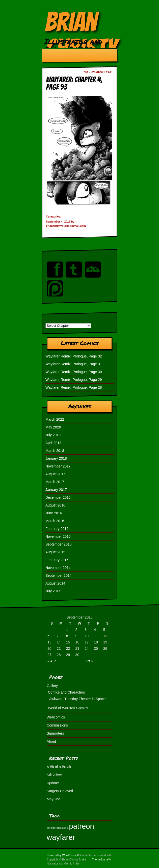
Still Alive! (54, 775)
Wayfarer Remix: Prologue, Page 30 (74, 372)
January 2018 (56, 458)
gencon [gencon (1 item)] (51, 828)
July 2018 (53, 435)
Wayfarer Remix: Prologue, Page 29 (74, 380)
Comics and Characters (66, 692)
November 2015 (58, 536)
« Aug (52, 661)
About (51, 741)
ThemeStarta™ (101, 859)
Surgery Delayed (60, 791)
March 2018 (55, 451)
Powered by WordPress (61, 855)
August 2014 (55, 583)
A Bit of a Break (59, 767)
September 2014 (59, 575)
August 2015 (55, 552)
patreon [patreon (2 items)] (81, 826)
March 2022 (55, 419)
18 (96, 642)
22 (68, 648)
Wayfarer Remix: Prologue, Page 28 (74, 387)
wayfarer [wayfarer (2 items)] (61, 837)
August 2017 (55, 474)
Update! (53, 783)
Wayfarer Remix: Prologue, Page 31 (74, 364)
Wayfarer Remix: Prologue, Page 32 (74, 356)
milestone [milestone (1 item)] (62, 828)
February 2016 (57, 529)
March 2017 (55, 482)
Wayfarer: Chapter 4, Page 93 (74, 83)
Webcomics (56, 717)
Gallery (52, 686)
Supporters (55, 733)
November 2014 (58, 568)
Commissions (57, 725)
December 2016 (58, 497)
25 (96, 648)
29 (68, 655)
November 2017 (58, 466)
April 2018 (53, 443)
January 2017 (56, 490)
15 (68, 642)
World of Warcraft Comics (68, 708)
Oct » (89, 661)
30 (77, 655)
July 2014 (53, 591)
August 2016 (55, 505)
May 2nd (54, 799)
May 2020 (53, 427)
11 (96, 636)
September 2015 (59, 544)
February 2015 (57, 560)
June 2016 (54, 513)
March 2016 (55, 521)
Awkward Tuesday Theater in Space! (78, 699)
